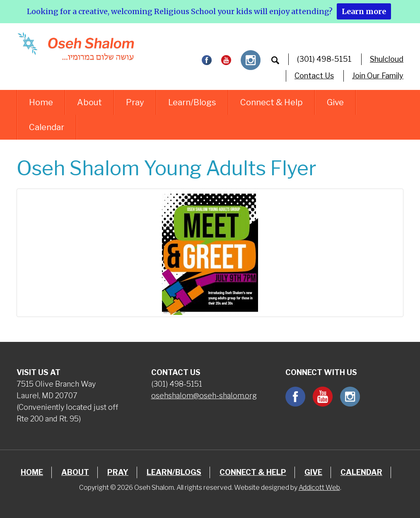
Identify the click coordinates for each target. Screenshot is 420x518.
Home (41, 102)
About (89, 102)
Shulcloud (387, 59)
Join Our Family (378, 76)
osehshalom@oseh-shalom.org (204, 396)
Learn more (364, 11)
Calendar (47, 127)
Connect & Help (272, 102)
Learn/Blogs (192, 102)
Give (335, 102)
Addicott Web (319, 488)
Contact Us (314, 76)
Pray (135, 102)
